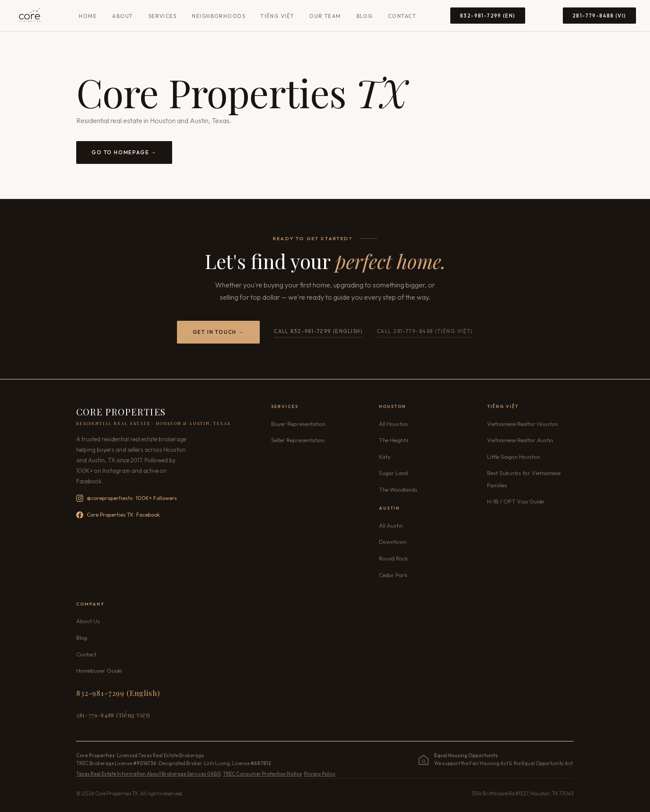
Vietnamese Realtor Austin (520, 440)
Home (88, 16)
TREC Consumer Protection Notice (262, 774)
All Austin (391, 525)
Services (163, 16)
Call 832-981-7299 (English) (318, 331)
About (122, 16)
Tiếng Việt (277, 16)
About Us (88, 621)
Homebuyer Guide (99, 670)
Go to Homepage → (124, 152)
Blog (365, 16)
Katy (385, 457)
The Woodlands (398, 489)
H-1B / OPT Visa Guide (516, 501)
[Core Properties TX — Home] (30, 16)
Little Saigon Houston (514, 457)
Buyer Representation (298, 424)
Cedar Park (393, 575)
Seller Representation (298, 440)
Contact (402, 16)
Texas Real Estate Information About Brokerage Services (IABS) (148, 774)
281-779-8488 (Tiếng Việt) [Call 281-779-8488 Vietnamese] (113, 715)
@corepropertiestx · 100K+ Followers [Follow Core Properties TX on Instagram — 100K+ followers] (127, 498)
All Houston (393, 424)
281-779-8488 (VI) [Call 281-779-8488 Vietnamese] (599, 16)
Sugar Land (393, 473)
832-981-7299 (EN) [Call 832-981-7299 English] (488, 16)
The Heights (394, 440)
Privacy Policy (320, 774)
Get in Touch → (219, 332)
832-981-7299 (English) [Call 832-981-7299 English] (118, 693)
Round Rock (393, 558)
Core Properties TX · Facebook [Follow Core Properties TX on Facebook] (118, 515)
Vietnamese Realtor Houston (523, 424)
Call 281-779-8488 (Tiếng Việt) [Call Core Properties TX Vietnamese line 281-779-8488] (425, 331)
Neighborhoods (219, 16)
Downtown (393, 542)
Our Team (325, 16)
